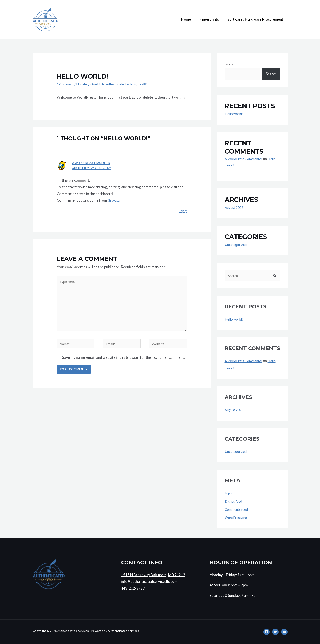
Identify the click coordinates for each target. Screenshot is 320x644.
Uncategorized (90, 84)
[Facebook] (266, 632)
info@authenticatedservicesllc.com (149, 582)
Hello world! (235, 114)
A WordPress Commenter (93, 163)
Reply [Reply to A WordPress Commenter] (182, 211)
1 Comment (66, 84)
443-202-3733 (133, 589)
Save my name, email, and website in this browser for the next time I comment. (123, 362)
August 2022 (235, 207)
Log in (229, 493)
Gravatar (115, 200)
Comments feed (238, 510)
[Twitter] (275, 632)
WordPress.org (237, 518)
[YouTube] (284, 632)
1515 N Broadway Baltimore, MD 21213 (153, 575)
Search (230, 64)
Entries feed (234, 502)
